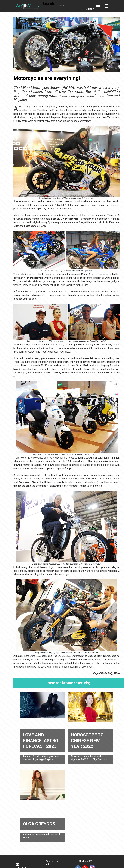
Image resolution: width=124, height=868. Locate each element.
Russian (98, 6)
